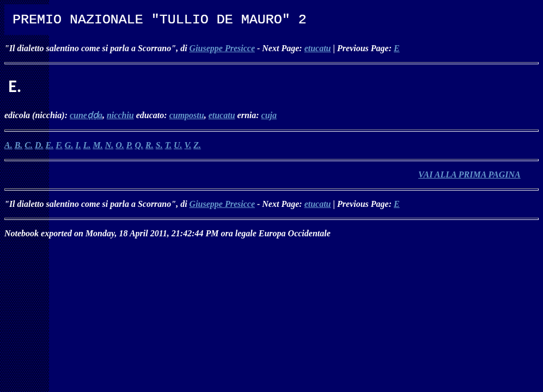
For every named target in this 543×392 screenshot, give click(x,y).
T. (168, 145)
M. (97, 145)
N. (109, 145)
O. (120, 145)
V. (188, 145)
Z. (197, 145)
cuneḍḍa (86, 115)
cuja (269, 115)
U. (178, 145)
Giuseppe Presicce (222, 48)
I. (78, 145)
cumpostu (187, 115)
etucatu (318, 48)
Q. (139, 145)
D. (39, 145)
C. (29, 145)
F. (59, 145)
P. (130, 145)
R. (150, 145)
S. (159, 145)
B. (19, 145)
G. (69, 145)
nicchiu (120, 115)
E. (50, 145)
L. (87, 145)
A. (8, 145)
